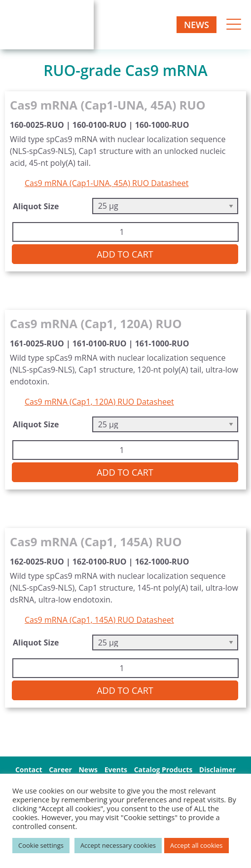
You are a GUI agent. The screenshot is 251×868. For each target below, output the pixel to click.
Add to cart (125, 254)
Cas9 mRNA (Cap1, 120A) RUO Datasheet (99, 402)
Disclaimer (217, 770)
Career (60, 770)
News (197, 25)
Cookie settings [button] (41, 845)
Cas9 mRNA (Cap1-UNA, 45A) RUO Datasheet (107, 183)
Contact (29, 770)
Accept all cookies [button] (197, 845)
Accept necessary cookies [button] (118, 845)
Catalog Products (163, 770)
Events (116, 770)
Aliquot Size (36, 206)
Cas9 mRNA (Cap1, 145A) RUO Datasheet (99, 620)
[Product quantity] (125, 232)
